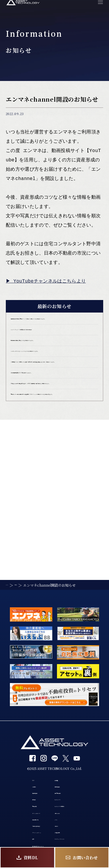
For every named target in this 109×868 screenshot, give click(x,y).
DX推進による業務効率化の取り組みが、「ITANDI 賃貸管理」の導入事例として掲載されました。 (54, 461)
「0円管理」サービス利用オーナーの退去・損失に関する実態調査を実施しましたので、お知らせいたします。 (54, 412)
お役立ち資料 (67, 816)
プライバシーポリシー (26, 816)
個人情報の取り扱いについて (32, 839)
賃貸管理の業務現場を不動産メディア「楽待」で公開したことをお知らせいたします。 (54, 324)
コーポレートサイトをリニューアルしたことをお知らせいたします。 (54, 388)
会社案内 (14, 735)
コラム (61, 793)
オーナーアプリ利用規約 (77, 770)
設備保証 (63, 724)
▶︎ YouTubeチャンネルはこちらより (46, 281)
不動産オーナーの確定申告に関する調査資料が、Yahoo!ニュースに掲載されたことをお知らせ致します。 (53, 488)
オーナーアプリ (69, 758)
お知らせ (63, 804)
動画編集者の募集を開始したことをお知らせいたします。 (54, 367)
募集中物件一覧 (20, 793)
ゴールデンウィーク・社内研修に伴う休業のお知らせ (54, 345)
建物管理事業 (67, 735)
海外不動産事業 (69, 747)
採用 (10, 827)
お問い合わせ (67, 781)
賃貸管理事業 (18, 747)
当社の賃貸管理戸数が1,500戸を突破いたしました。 (53, 436)
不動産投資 (16, 770)
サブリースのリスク (24, 781)
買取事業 (14, 758)
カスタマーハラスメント (77, 827)
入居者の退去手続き (24, 804)
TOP (10, 724)
